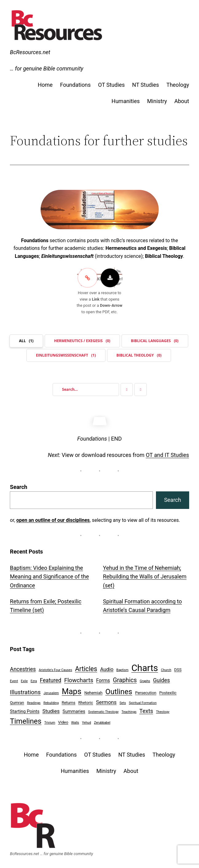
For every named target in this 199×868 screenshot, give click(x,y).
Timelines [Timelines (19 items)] (26, 718)
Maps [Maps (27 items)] (72, 689)
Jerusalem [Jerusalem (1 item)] (51, 690)
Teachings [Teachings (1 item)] (129, 709)
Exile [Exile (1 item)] (24, 678)
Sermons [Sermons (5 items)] (106, 699)
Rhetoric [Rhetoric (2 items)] (86, 700)
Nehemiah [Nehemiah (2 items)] (93, 690)
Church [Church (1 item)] (166, 667)
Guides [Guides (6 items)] (162, 677)
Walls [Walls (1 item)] (75, 720)
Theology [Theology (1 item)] (163, 709)
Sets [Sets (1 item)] (123, 700)
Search (18, 484)
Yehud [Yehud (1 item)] (87, 720)
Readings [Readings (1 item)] (34, 700)
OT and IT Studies (167, 452)
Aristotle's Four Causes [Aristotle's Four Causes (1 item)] (56, 667)
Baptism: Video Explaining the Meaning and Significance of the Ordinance (49, 574)
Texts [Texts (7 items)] (146, 708)
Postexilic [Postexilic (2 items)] (168, 690)
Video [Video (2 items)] (63, 720)
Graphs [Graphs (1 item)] (145, 678)
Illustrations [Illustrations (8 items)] (25, 689)
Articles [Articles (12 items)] (86, 666)
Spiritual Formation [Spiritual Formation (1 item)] (143, 700)
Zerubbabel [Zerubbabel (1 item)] (102, 720)
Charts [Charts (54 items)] (145, 665)
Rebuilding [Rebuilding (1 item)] (51, 700)
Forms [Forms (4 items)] (103, 678)
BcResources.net (30, 52)
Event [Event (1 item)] (14, 678)
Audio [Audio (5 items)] (107, 666)
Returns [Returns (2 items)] (68, 700)
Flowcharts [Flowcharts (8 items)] (79, 677)
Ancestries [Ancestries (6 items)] (23, 666)
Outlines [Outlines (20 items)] (119, 689)
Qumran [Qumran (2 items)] (17, 700)
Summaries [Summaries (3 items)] (74, 709)
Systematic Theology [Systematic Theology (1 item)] (103, 709)
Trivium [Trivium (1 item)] (50, 720)
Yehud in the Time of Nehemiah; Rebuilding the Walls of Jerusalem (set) (145, 574)
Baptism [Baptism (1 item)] (122, 667)
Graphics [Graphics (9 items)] (125, 677)
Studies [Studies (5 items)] (51, 708)
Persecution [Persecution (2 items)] (146, 690)
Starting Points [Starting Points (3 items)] (25, 709)
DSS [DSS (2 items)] (178, 667)
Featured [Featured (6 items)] (51, 677)
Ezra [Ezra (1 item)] (34, 678)
